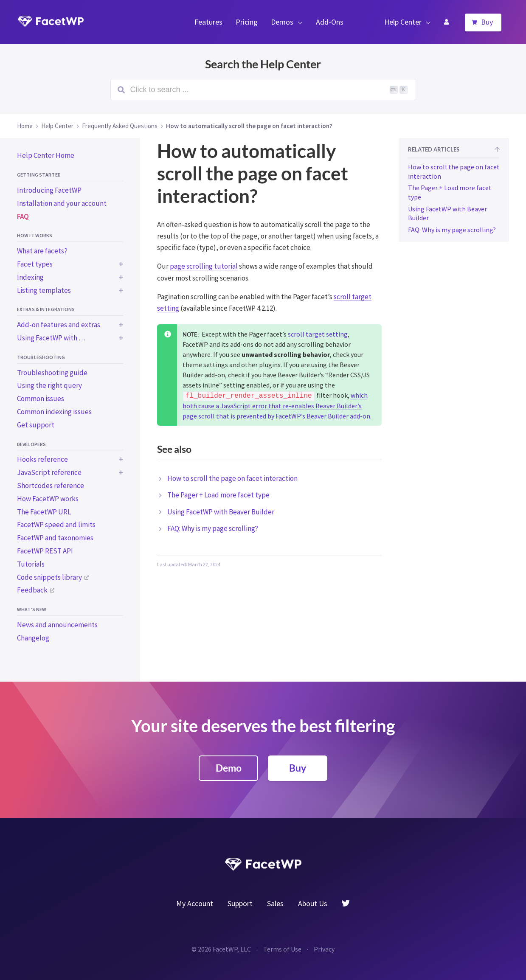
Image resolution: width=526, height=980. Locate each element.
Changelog (33, 638)
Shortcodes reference (51, 486)
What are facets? (42, 251)
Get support (36, 425)
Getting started (39, 175)
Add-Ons (330, 22)
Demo (229, 768)
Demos (282, 22)
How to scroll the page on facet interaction (232, 478)
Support (240, 903)
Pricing (247, 22)
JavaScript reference (49, 472)
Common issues (41, 399)
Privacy (324, 949)
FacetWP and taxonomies (55, 538)
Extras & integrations (46, 309)
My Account (446, 22)
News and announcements (57, 625)
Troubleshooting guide (52, 373)
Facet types (35, 264)
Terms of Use (282, 949)
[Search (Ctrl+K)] (263, 90)
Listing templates (44, 290)
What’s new (32, 609)
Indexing (30, 277)
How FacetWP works (48, 499)
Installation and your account (62, 203)
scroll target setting (318, 334)
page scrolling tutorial (204, 266)
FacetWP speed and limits (56, 525)
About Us (313, 903)
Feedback (32, 590)
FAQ (23, 216)
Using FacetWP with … (51, 338)
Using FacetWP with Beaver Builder (221, 512)
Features (208, 22)
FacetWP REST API (45, 551)
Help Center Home (46, 155)
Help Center (403, 22)
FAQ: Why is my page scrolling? (213, 528)
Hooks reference (42, 459)
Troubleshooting (41, 357)
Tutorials (31, 564)
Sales (275, 903)
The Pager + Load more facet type (218, 495)
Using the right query (49, 385)
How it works (35, 235)
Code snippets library (49, 577)
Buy (487, 22)
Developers (31, 444)
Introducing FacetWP (49, 190)
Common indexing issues (54, 412)
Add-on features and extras (59, 325)
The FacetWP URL (44, 512)
